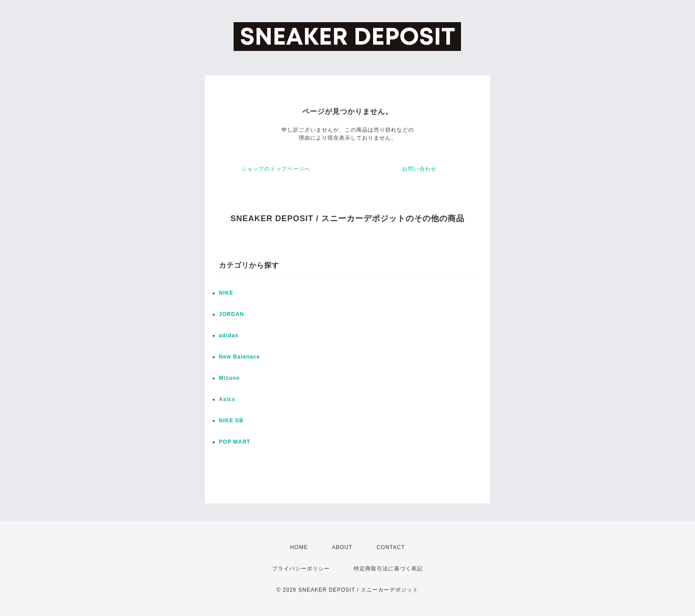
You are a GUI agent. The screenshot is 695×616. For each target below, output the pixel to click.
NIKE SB (231, 421)
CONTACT (390, 547)
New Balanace (240, 357)
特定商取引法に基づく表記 (388, 569)
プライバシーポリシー (301, 569)
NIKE (226, 293)
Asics (227, 399)
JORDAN (232, 314)
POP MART (235, 442)
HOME (299, 547)
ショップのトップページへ (276, 169)
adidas (229, 335)
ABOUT (342, 547)
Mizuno (229, 378)
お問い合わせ (419, 169)
